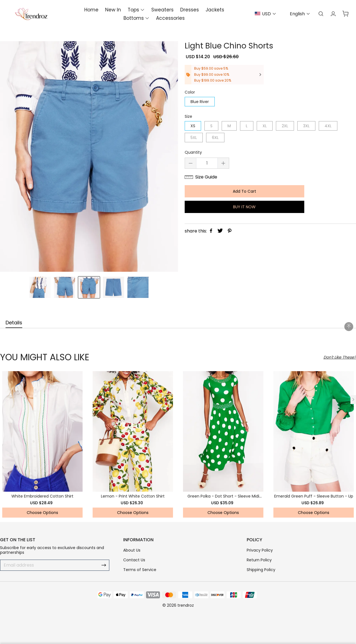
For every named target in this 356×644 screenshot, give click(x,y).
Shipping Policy (261, 570)
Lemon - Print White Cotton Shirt (133, 496)
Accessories (170, 18)
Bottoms (134, 18)
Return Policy (259, 560)
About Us (132, 550)
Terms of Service (140, 570)
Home (91, 10)
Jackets (215, 10)
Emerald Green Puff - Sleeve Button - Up (314, 496)
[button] (353, 400)
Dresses (190, 10)
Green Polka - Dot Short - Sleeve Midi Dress (223, 498)
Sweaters (162, 10)
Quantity (193, 153)
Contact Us (134, 560)
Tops (133, 10)
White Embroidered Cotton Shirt (42, 496)
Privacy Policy (260, 550)
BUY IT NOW (243, 207)
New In (113, 10)
